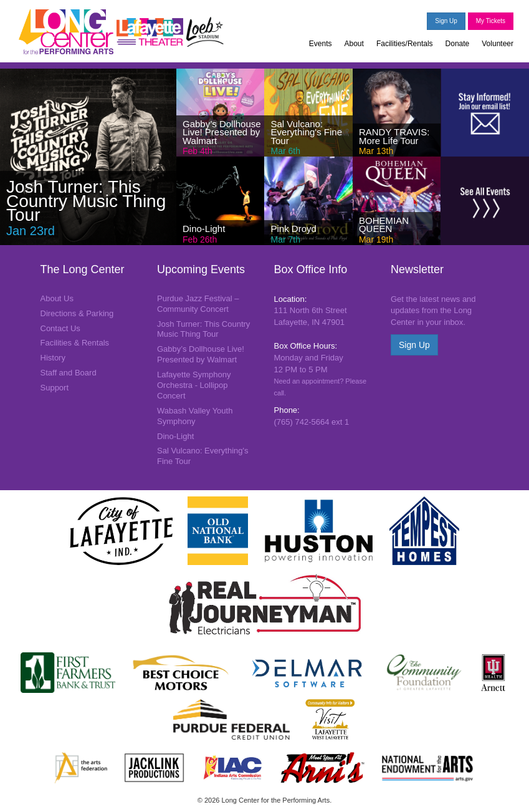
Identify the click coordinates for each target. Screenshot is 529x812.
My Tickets (491, 21)
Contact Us (60, 328)
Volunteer (498, 44)
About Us (57, 298)
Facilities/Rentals (405, 44)
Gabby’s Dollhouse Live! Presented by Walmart (201, 354)
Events (321, 44)
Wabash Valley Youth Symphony (195, 416)
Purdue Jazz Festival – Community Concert (198, 304)
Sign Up (446, 21)
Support (55, 388)
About (354, 44)
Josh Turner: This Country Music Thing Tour (203, 329)
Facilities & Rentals (75, 343)
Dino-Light (175, 436)
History (53, 358)
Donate (458, 44)
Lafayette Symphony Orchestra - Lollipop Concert (194, 385)
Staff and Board (69, 373)
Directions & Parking (77, 313)
